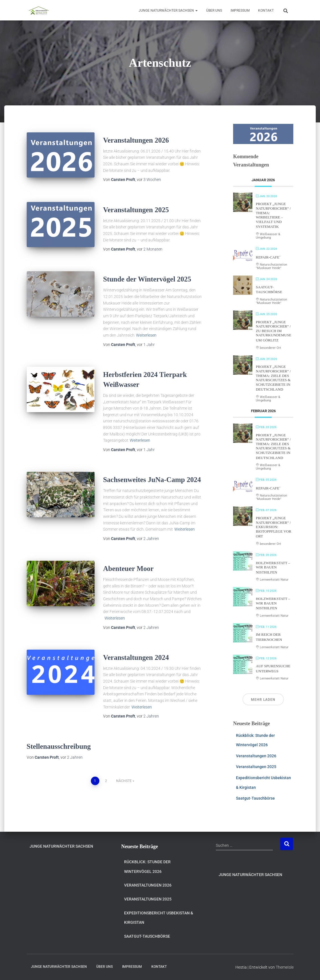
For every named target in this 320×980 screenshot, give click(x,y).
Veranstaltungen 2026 (136, 140)
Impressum (240, 11)
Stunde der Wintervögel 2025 (147, 279)
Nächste (124, 781)
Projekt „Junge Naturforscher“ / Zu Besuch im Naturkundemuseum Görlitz (274, 331)
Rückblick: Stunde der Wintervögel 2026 (147, 867)
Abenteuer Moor (128, 569)
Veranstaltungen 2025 (136, 210)
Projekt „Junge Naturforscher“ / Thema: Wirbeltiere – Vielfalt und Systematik (273, 215)
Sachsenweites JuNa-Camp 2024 (152, 480)
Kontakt (266, 11)
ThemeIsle (285, 967)
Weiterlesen (146, 335)
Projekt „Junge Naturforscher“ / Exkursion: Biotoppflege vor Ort (274, 527)
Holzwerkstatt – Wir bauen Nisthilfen (273, 568)
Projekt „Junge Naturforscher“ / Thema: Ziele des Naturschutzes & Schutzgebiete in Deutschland (273, 378)
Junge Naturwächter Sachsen (168, 11)
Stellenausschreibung (59, 746)
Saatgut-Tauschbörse (255, 798)
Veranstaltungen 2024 (136, 657)
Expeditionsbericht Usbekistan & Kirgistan (159, 918)
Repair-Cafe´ (268, 257)
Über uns (214, 11)
